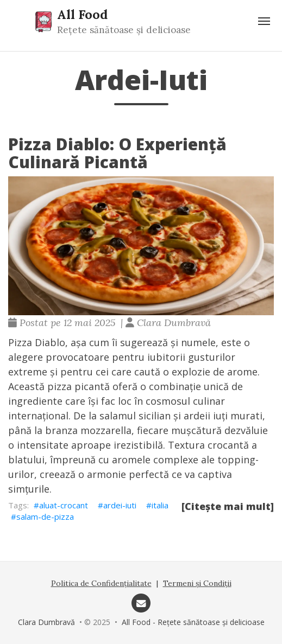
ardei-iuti (120, 505)
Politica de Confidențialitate (101, 583)
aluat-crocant (64, 505)
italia (160, 505)
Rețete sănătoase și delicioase (124, 30)
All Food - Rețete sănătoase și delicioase (193, 622)
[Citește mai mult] (228, 506)
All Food (82, 14)
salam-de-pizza (45, 517)
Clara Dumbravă (46, 622)
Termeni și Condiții (197, 583)
